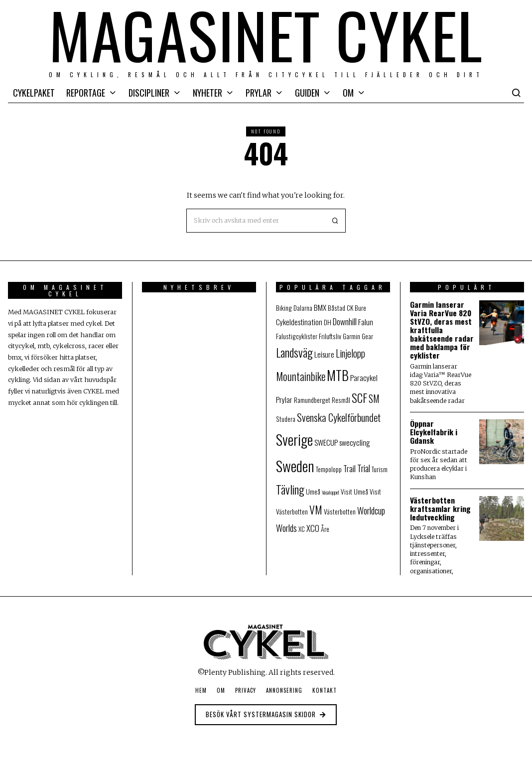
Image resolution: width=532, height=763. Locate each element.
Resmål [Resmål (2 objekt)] (341, 400)
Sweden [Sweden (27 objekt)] (295, 465)
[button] (334, 221)
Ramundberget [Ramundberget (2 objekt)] (312, 400)
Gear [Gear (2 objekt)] (367, 336)
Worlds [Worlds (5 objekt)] (286, 528)
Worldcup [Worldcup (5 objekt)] (371, 510)
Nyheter (207, 93)
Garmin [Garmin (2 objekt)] (351, 336)
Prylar (259, 93)
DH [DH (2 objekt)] (328, 322)
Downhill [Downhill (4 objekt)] (345, 321)
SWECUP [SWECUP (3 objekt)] (326, 442)
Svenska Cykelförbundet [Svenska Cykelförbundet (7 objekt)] (339, 417)
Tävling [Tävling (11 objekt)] (290, 489)
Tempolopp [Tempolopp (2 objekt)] (329, 469)
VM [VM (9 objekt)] (316, 509)
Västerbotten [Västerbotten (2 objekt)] (340, 511)
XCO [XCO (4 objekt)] (313, 528)
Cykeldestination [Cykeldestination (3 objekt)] (299, 321)
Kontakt (325, 690)
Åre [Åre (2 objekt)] (325, 529)
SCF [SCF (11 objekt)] (359, 398)
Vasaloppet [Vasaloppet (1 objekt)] (331, 492)
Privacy (246, 690)
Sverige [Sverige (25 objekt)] (294, 439)
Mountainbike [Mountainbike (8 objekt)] (301, 376)
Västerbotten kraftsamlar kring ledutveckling (440, 509)
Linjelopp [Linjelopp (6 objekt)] (350, 353)
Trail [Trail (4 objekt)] (349, 468)
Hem (201, 690)
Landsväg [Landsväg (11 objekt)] (294, 352)
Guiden (307, 93)
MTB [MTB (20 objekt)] (338, 375)
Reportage (86, 93)
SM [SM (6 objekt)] (374, 399)
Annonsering (284, 690)
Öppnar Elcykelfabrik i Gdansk (434, 432)
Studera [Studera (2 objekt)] (286, 419)
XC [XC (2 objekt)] (302, 529)
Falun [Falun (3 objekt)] (366, 321)
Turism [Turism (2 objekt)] (380, 469)
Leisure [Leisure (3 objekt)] (324, 354)
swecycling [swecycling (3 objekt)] (355, 442)
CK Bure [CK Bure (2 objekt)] (356, 308)
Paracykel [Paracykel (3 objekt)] (364, 377)
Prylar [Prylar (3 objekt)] (284, 399)
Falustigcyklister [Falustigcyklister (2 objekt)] (297, 336)
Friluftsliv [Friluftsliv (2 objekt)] (330, 336)
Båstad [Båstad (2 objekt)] (336, 308)
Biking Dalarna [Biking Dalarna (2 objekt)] (294, 308)
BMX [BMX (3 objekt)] (320, 307)
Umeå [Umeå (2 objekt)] (313, 492)
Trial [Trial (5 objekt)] (364, 468)
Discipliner (149, 93)
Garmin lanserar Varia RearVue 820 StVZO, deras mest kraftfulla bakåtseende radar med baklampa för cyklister (442, 330)
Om (348, 93)
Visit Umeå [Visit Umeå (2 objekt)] (354, 492)
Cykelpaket (34, 93)
